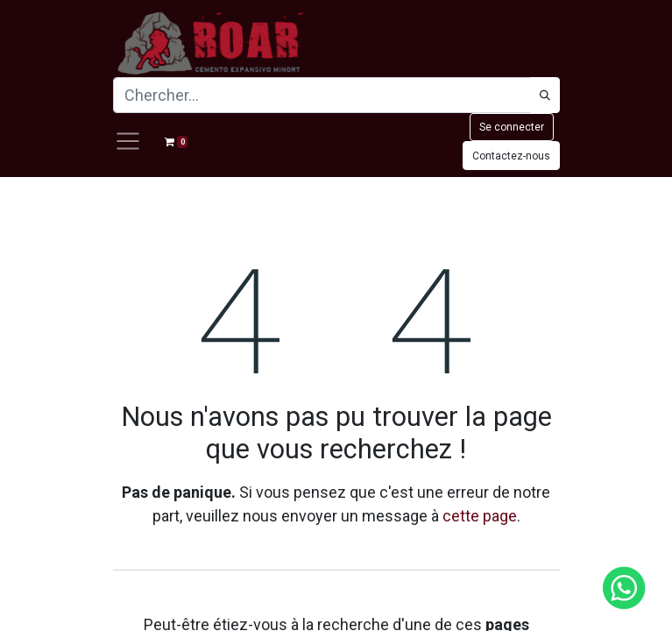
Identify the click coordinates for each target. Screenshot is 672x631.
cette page (480, 516)
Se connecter (512, 127)
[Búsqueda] (545, 95)
